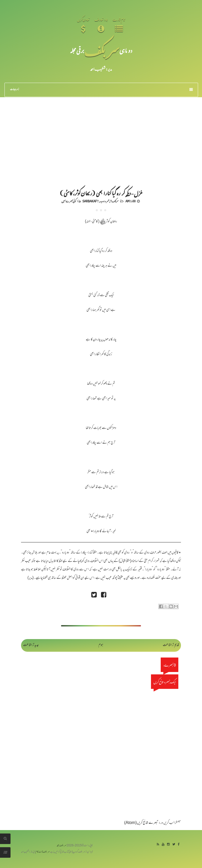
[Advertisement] (101, 137)
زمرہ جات (101, 90)
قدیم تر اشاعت (171, 645)
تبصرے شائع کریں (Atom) (141, 823)
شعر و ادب (104, 201)
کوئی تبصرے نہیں (69, 201)
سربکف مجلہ (62, 846)
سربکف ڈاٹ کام (43, 852)
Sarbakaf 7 (90, 201)
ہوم (101, 645)
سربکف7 (114, 201)
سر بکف (102, 50)
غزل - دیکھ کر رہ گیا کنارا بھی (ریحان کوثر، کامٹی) (101, 193)
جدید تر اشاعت (31, 645)
